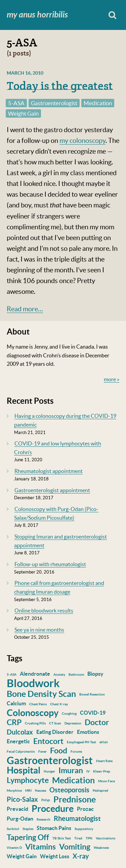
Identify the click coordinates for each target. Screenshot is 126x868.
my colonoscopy (82, 141)
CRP (14, 722)
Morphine (14, 791)
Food (59, 751)
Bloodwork (33, 683)
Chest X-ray (59, 704)
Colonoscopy (33, 713)
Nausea (40, 791)
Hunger (49, 771)
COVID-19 (93, 713)
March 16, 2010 (25, 73)
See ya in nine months (39, 630)
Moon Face (107, 781)
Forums (76, 752)
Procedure (53, 808)
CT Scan (55, 723)
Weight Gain (23, 113)
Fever (43, 752)
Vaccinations (106, 838)
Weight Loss (55, 856)
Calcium (16, 703)
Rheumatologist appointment (49, 471)
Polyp (46, 800)
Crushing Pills (35, 723)
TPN (89, 838)
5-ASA (16, 103)
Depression (73, 723)
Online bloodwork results (44, 610)
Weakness (101, 848)
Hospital (24, 770)
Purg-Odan (20, 819)
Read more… (25, 309)
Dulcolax (20, 732)
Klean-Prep (102, 771)
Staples (28, 829)
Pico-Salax (22, 799)
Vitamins (40, 847)
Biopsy (95, 674)
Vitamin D (14, 848)
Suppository (84, 829)
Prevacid (17, 809)
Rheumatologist (77, 818)
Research (44, 819)
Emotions (88, 732)
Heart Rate (104, 761)
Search (112, 15)
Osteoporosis (69, 790)
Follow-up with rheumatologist (50, 564)
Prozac (85, 809)
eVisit (104, 742)
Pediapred (100, 791)
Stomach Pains (54, 828)
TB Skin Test (62, 838)
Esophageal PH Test (81, 742)
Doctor (97, 722)
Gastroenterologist (54, 103)
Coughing (69, 714)
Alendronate (35, 674)
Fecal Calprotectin (21, 752)
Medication (98, 103)
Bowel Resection (92, 694)
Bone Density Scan (41, 694)
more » (112, 379)
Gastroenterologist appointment (52, 490)
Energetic (18, 741)
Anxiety (59, 675)
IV (88, 771)
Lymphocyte (28, 780)
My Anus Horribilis (37, 15)
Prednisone (75, 799)
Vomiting (75, 847)
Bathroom (76, 675)
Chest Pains (38, 704)
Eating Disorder (55, 732)
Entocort (48, 741)
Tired (78, 838)
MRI (28, 791)
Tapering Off (28, 837)
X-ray (81, 856)
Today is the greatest (60, 86)
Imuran (71, 770)
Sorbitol (13, 829)
